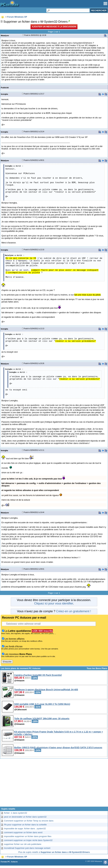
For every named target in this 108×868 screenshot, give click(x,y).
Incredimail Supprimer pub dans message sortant (27, 848)
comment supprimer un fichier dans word (23, 832)
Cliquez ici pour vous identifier (54, 603)
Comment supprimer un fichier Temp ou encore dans (29, 821)
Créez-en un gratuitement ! (74, 611)
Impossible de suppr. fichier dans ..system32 (25, 829)
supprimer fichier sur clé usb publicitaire (23, 844)
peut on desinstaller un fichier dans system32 (25, 817)
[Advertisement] (54, 784)
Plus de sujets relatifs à (54, 852)
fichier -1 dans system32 (16, 813)
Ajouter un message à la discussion (54, 27)
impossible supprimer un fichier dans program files (28, 836)
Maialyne (5, 35)
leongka (4, 94)
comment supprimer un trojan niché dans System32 (28, 840)
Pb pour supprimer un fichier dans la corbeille (25, 825)
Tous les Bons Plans (97, 668)
